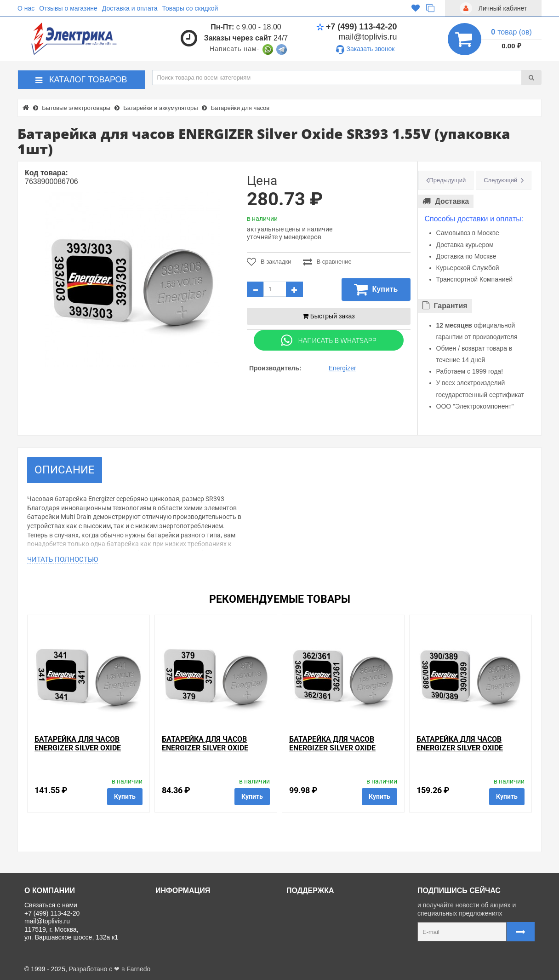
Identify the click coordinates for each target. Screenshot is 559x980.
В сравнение (327, 262)
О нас (26, 8)
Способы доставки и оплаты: (474, 219)
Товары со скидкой (190, 8)
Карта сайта (308, 946)
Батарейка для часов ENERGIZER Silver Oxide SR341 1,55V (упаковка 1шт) (87, 748)
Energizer (342, 368)
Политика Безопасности (195, 946)
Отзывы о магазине (68, 8)
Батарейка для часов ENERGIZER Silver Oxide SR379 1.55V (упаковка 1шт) (215, 748)
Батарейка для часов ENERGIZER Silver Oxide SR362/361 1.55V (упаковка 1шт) (340, 752)
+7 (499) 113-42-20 (357, 27)
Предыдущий (448, 180)
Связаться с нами (316, 905)
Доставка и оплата (130, 8)
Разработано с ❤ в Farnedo (110, 969)
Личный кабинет (314, 916)
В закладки (269, 262)
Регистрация (309, 926)
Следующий (500, 180)
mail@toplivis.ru (368, 37)
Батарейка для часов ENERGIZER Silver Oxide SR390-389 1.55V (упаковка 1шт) (467, 752)
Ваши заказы (309, 936)
